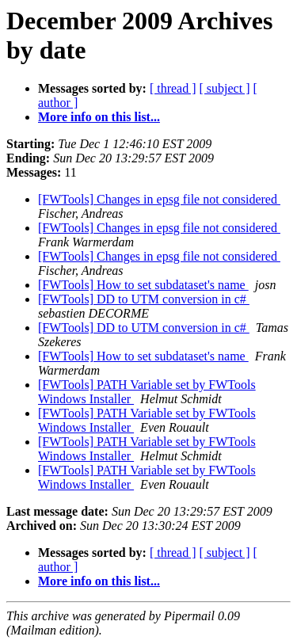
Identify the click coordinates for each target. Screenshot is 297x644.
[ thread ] (173, 88)
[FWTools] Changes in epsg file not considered (159, 199)
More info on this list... (99, 117)
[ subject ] (225, 88)
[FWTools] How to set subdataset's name (143, 285)
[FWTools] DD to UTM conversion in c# (144, 299)
